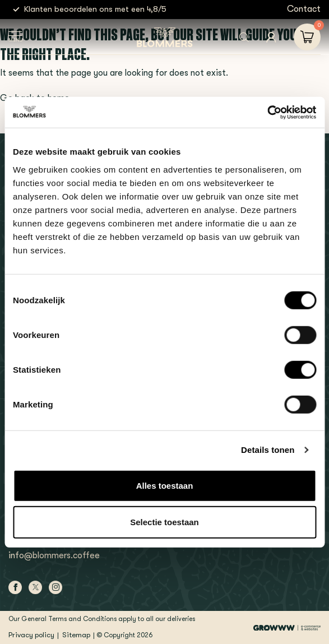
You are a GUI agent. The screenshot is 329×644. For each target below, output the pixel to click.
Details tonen (268, 450)
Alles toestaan (165, 485)
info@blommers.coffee (54, 555)
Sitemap (76, 635)
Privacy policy (31, 635)
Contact (304, 9)
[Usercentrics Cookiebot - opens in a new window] (267, 112)
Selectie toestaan (164, 522)
